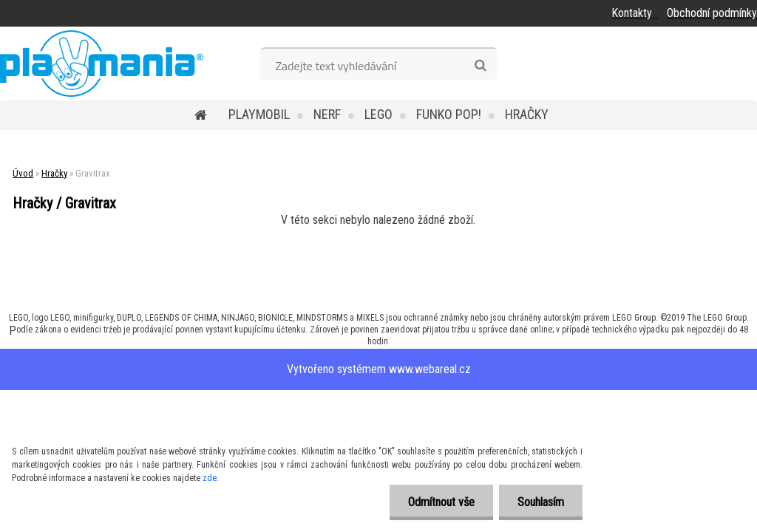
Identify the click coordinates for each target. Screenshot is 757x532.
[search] (480, 66)
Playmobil (259, 114)
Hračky (527, 114)
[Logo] (102, 64)
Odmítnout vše (441, 502)
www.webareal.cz (430, 369)
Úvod (23, 173)
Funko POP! (449, 114)
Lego (378, 114)
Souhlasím (541, 502)
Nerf (327, 114)
